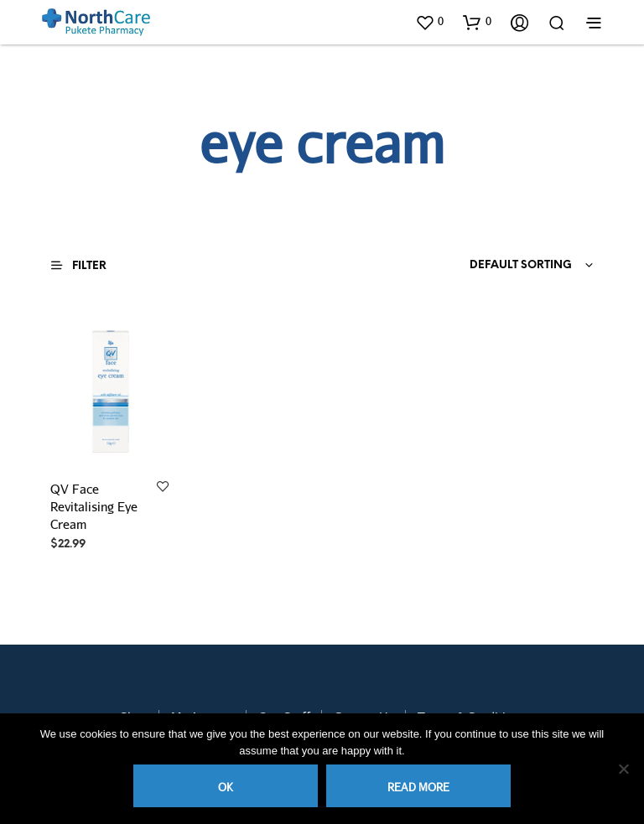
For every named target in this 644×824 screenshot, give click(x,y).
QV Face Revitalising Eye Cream (94, 506)
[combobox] (491, 266)
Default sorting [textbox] (521, 265)
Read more (418, 787)
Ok (226, 787)
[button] (429, 22)
